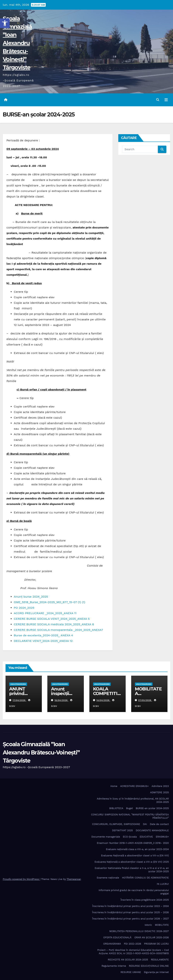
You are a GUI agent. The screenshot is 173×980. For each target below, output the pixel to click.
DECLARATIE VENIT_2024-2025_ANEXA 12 (43, 641)
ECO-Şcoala (130, 837)
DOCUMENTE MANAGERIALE (152, 830)
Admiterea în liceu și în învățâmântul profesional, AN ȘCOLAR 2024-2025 (133, 800)
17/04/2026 (20, 700)
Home (114, 786)
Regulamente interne (114, 966)
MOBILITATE (162, 925)
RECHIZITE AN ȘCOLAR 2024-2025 (128, 960)
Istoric (148, 925)
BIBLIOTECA (116, 808)
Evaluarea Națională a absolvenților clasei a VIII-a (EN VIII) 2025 (132, 862)
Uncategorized (18, 684)
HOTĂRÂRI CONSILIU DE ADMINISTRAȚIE (145, 878)
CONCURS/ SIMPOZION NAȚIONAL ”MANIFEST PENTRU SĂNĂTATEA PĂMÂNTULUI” (130, 816)
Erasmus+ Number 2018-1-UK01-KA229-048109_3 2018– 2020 (133, 843)
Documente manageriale (106, 837)
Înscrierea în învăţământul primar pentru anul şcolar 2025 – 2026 (130, 912)
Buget (130, 808)
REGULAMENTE (160, 960)
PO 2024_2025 (24, 608)
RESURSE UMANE (131, 972)
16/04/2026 (62, 700)
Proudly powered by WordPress (21, 879)
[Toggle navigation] (166, 100)
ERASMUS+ (162, 837)
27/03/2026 (145, 700)
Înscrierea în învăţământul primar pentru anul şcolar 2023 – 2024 (131, 906)
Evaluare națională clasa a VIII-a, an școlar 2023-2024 (137, 849)
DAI (145, 824)
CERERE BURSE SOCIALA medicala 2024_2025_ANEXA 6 (54, 624)
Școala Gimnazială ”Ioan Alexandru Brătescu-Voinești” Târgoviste (17, 43)
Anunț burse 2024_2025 (31, 597)
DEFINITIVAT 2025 (123, 830)
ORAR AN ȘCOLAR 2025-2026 (152, 937)
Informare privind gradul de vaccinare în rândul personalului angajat (134, 892)
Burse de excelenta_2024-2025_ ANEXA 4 (43, 635)
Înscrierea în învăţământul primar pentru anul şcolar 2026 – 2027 (131, 919)
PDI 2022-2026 (133, 944)
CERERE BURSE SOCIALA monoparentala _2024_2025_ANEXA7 (58, 630)
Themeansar (74, 879)
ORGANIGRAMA (112, 944)
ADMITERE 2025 (159, 792)
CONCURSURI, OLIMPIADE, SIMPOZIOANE (116, 824)
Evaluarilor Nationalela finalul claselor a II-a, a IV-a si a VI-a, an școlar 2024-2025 (132, 870)
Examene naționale (108, 878)
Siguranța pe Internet (156, 972)
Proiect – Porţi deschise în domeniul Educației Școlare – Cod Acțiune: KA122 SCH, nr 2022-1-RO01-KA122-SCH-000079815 (133, 952)
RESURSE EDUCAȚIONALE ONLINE (149, 966)
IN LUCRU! (163, 884)
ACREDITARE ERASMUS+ (134, 786)
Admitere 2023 (160, 786)
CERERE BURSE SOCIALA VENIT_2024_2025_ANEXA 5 (52, 619)
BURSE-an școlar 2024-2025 (152, 808)
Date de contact (159, 824)
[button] (5, 23)
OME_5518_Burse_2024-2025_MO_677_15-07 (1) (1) (49, 602)
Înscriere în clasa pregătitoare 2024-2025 (145, 900)
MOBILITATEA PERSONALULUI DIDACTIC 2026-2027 (139, 931)
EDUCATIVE (146, 837)
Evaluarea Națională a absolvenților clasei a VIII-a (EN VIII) (135, 856)
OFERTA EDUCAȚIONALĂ (117, 937)
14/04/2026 (103, 700)
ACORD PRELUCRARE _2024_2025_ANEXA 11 (45, 613)
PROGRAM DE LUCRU (156, 944)
